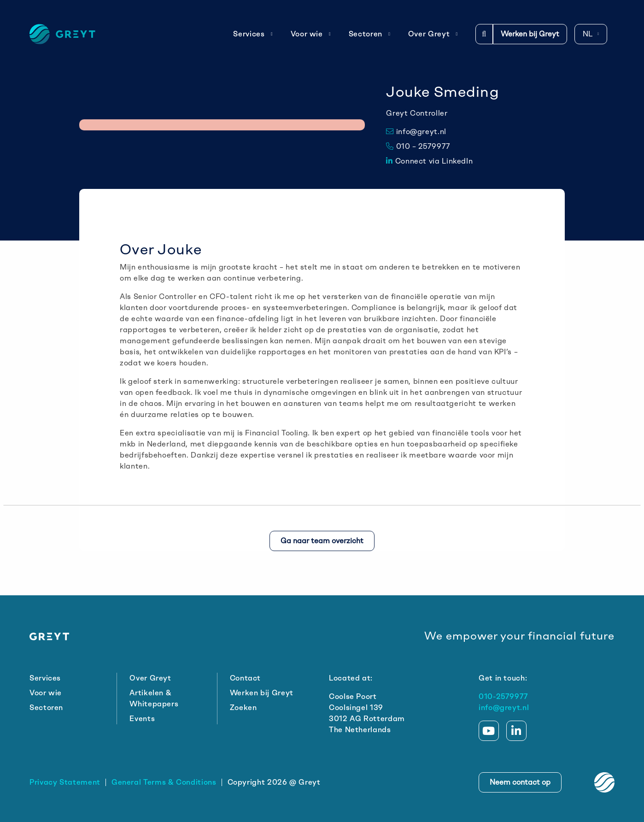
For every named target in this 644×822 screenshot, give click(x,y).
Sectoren (370, 34)
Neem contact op (520, 782)
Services (253, 34)
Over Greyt (433, 34)
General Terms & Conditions (164, 782)
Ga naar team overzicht (322, 541)
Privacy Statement (65, 782)
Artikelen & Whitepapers (154, 698)
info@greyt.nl (416, 132)
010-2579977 (503, 696)
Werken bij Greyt (530, 34)
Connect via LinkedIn (429, 161)
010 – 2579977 (418, 146)
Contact (245, 678)
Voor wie (311, 34)
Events (142, 719)
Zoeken (243, 708)
